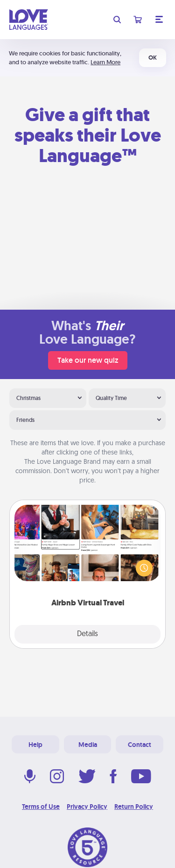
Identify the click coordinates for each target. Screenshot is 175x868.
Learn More (105, 62)
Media (88, 745)
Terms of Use (41, 807)
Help (35, 745)
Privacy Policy (87, 807)
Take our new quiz (88, 360)
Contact (140, 745)
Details (87, 634)
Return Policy (134, 807)
